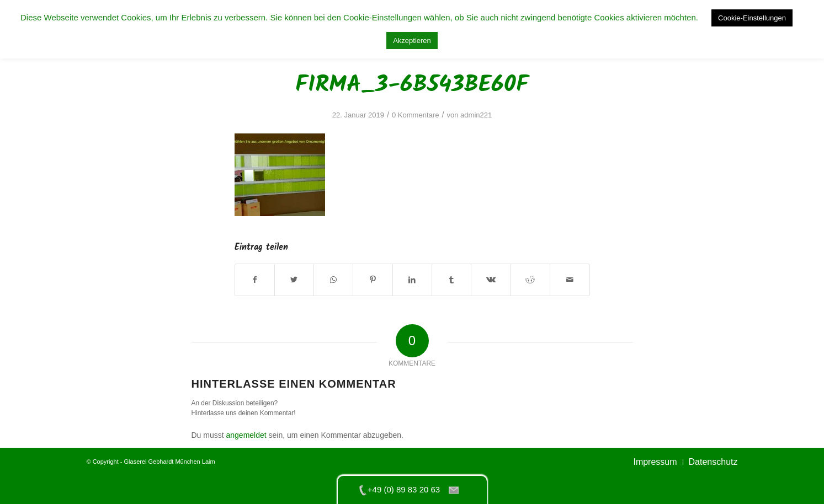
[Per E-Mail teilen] (570, 280)
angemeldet (246, 435)
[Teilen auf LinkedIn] (412, 280)
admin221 (476, 115)
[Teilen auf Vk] (491, 280)
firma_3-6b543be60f (412, 85)
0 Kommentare (415, 115)
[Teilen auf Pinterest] (373, 280)
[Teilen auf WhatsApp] (333, 280)
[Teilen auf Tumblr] (451, 280)
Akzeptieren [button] (412, 41)
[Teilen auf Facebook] (255, 280)
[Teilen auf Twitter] (294, 280)
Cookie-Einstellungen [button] (752, 18)
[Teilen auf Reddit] (530, 280)
